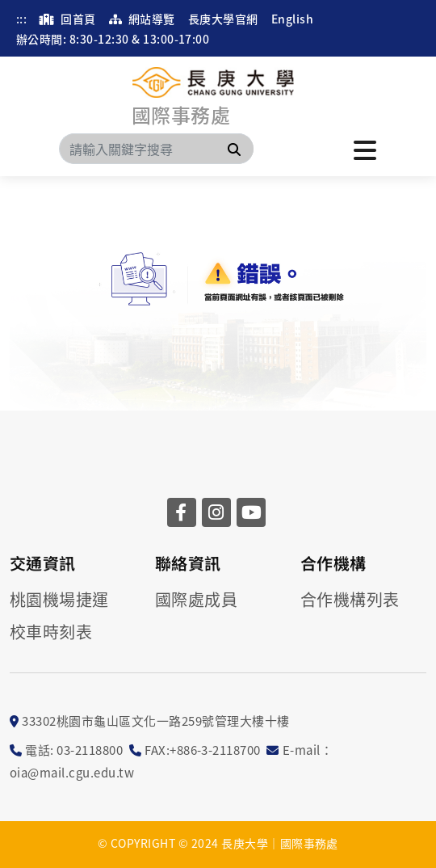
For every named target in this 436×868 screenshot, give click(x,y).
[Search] (156, 149)
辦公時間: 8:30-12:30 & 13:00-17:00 (113, 39)
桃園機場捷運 (59, 600)
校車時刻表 (51, 632)
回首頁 (67, 19)
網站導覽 (142, 19)
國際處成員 (196, 600)
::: (21, 19)
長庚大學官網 (223, 19)
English (292, 19)
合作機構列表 (350, 600)
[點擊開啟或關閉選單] (365, 149)
